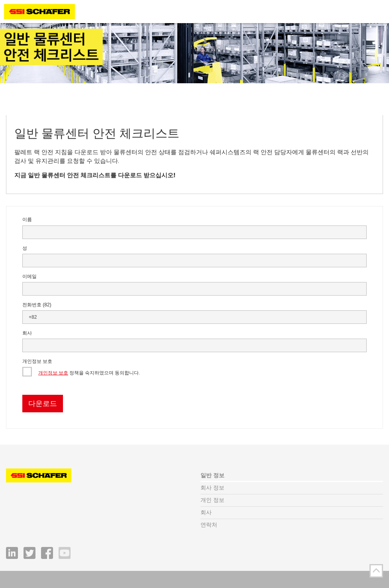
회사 (27, 333)
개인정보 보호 (37, 361)
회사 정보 (212, 488)
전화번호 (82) (37, 305)
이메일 (29, 276)
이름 (27, 220)
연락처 (209, 525)
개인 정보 (212, 500)
